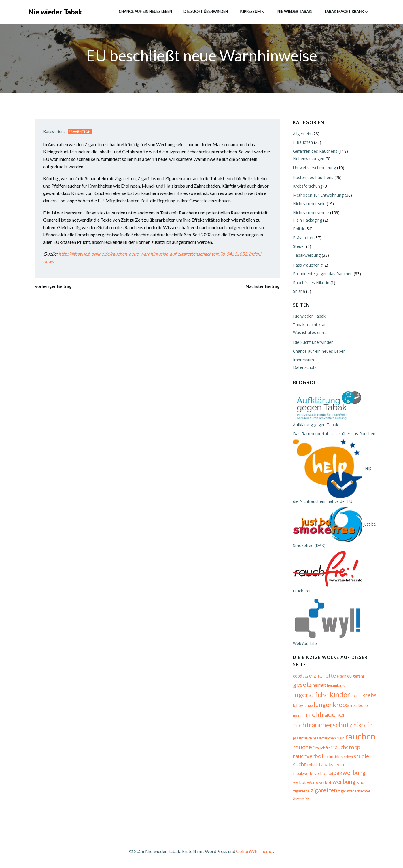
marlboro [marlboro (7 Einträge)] (358, 705)
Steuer (299, 247)
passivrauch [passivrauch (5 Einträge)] (302, 738)
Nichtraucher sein (309, 204)
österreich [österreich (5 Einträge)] (301, 799)
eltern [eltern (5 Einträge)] (341, 677)
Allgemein (302, 134)
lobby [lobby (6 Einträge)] (298, 706)
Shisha (299, 291)
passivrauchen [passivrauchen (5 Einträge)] (324, 738)
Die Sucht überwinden (206, 11)
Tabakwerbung (306, 255)
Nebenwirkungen (308, 159)
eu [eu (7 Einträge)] (349, 676)
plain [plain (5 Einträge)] (340, 738)
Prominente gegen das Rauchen (322, 274)
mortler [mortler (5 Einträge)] (299, 716)
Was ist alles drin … (310, 332)
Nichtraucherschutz (311, 213)
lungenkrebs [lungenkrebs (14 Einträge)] (331, 705)
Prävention (80, 132)
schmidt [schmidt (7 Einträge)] (332, 756)
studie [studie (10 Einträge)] (361, 756)
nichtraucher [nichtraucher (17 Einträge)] (326, 715)
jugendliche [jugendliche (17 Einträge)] (311, 695)
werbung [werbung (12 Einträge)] (344, 782)
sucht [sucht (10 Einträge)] (299, 765)
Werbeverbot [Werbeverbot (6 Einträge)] (319, 783)
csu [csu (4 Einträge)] (305, 677)
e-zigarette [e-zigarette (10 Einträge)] (322, 676)
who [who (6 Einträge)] (360, 783)
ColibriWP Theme (254, 851)
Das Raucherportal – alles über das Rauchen (334, 434)
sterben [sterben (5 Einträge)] (347, 757)
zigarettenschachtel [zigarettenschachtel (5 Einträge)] (354, 791)
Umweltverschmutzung (314, 168)
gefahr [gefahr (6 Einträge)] (358, 676)
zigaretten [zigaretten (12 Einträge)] (324, 790)
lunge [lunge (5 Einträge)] (308, 706)
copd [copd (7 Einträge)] (297, 676)
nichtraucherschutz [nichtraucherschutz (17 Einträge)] (322, 725)
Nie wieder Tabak (55, 11)
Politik (298, 229)
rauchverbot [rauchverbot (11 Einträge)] (308, 756)
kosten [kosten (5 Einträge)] (356, 696)
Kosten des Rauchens (313, 178)
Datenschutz (304, 368)
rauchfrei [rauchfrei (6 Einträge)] (323, 748)
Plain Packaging (307, 220)
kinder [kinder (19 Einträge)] (339, 695)
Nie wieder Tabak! (295, 11)
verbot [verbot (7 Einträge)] (299, 782)
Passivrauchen (306, 265)
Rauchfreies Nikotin (311, 283)
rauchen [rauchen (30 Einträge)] (360, 736)
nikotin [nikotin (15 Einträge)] (363, 725)
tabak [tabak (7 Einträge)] (312, 765)
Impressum (253, 11)
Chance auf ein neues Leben (145, 11)
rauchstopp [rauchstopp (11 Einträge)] (346, 747)
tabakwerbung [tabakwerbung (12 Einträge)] (346, 773)
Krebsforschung (307, 186)
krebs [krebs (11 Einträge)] (369, 695)
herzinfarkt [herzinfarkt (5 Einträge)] (335, 686)
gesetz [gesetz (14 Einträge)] (302, 685)
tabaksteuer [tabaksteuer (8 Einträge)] (332, 765)
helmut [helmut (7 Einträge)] (319, 685)
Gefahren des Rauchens (315, 151)
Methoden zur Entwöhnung (318, 195)
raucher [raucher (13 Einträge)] (303, 747)
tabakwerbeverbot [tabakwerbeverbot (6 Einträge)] (310, 774)
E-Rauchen (303, 143)
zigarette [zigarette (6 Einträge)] (301, 791)
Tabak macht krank (347, 11)
